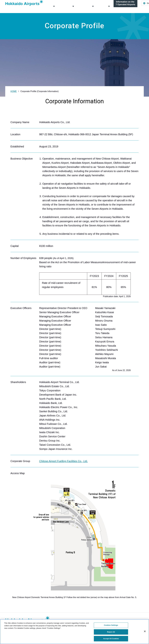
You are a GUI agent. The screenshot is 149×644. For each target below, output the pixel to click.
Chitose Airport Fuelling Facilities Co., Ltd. (63, 461)
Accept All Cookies (111, 639)
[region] (74, 632)
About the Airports (93, 6)
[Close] (145, 631)
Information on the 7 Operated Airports (125, 6)
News (109, 6)
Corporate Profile (54, 6)
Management (73, 6)
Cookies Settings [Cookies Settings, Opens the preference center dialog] (111, 625)
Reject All (111, 632)
